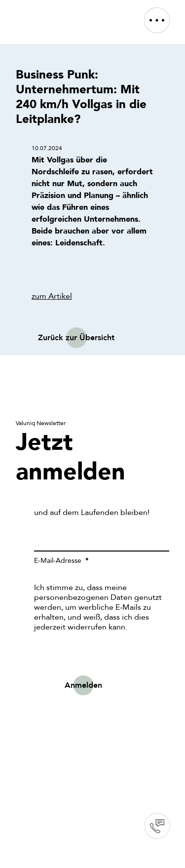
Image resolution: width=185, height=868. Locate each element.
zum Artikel (52, 296)
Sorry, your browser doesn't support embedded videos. (92, 742)
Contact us (157, 826)
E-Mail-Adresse (59, 561)
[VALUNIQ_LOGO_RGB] (42, 12)
